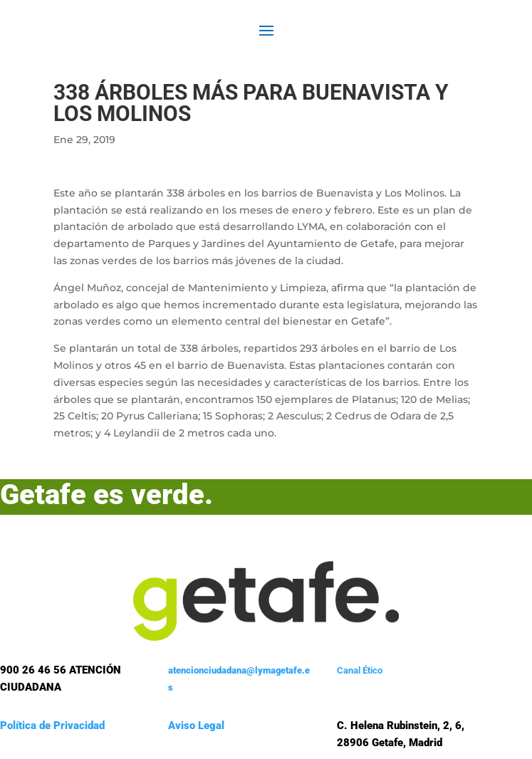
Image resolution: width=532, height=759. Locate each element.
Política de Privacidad (52, 726)
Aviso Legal (196, 726)
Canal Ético (360, 670)
